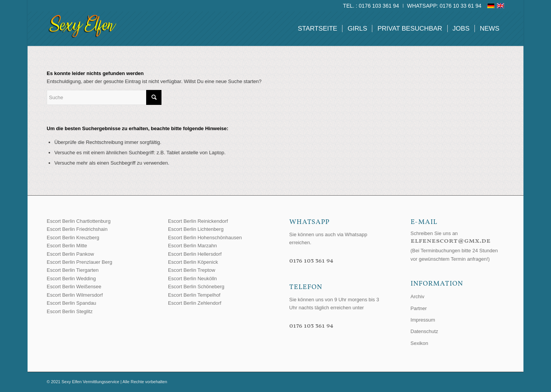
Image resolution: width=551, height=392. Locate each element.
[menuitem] (371, 6)
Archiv (417, 296)
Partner (419, 308)
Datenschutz (424, 331)
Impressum (423, 320)
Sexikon (419, 343)
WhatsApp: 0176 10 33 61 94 (444, 6)
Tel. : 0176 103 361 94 (371, 6)
